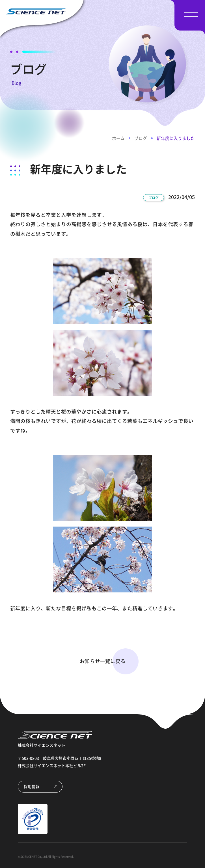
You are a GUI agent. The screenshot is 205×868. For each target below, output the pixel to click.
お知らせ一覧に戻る (103, 661)
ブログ (141, 138)
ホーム (118, 138)
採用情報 (32, 786)
